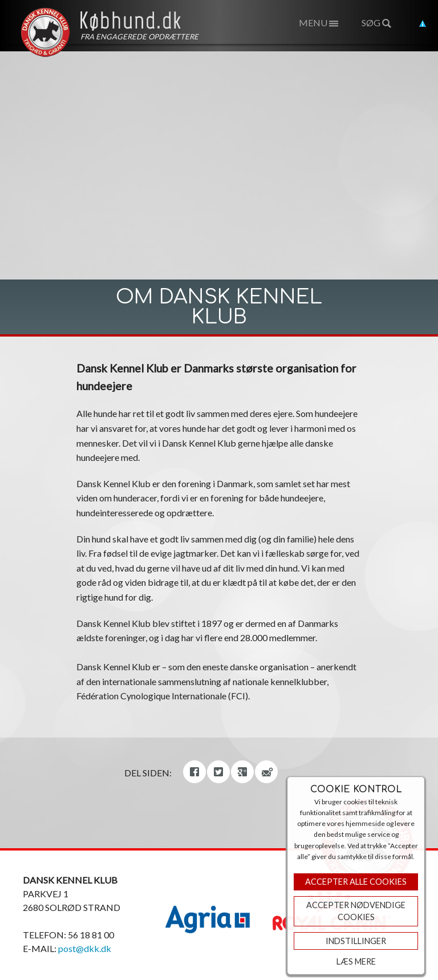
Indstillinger (356, 941)
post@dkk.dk (85, 948)
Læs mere (356, 961)
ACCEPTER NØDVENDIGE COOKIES (356, 911)
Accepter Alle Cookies (356, 882)
